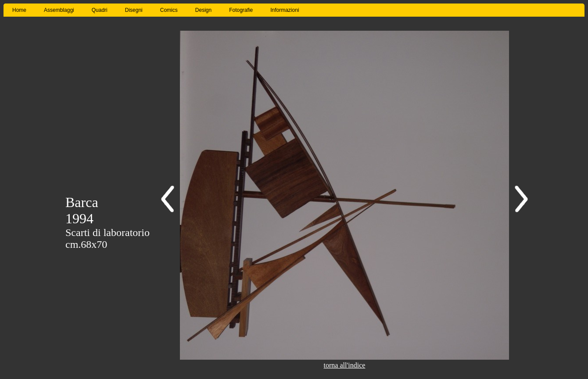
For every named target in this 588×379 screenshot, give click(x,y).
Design (203, 10)
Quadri (100, 10)
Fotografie (241, 10)
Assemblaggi (59, 10)
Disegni (134, 10)
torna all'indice (345, 365)
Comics (169, 10)
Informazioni (285, 10)
